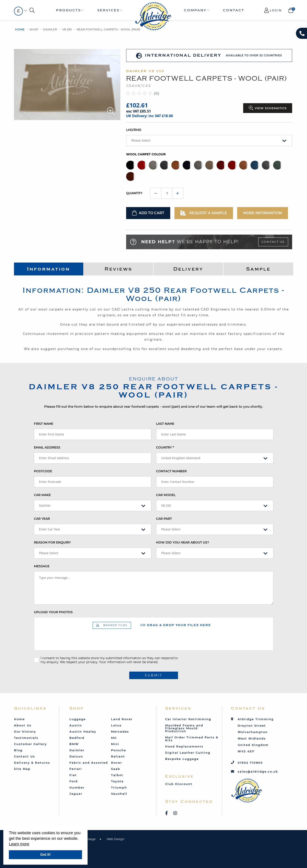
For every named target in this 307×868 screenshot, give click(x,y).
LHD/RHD (134, 130)
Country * (165, 447)
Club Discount (179, 784)
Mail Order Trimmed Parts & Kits (192, 739)
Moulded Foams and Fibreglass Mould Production (184, 728)
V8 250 (67, 29)
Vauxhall (119, 794)
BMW (74, 744)
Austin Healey (83, 732)
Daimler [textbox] (45, 505)
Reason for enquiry (52, 542)
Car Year (42, 519)
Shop (34, 29)
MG (114, 738)
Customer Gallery (30, 744)
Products (68, 10)
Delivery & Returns (32, 763)
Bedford (77, 738)
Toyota (117, 781)
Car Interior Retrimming (188, 719)
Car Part (164, 519)
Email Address (47, 447)
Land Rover (122, 719)
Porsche (119, 750)
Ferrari (76, 769)
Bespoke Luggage (182, 759)
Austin (76, 725)
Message (42, 566)
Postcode (43, 471)
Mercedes (120, 732)
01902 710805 (250, 763)
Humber (77, 787)
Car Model (166, 495)
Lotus (116, 725)
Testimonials (26, 738)
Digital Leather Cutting (188, 753)
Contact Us (273, 242)
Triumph (119, 787)
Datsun (76, 756)
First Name (44, 424)
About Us (23, 725)
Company (195, 10)
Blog (18, 750)
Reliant (118, 756)
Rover (116, 763)
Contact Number (171, 471)
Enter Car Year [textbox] (50, 529)
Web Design (115, 839)
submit (154, 675)
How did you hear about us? (183, 542)
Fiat (73, 775)
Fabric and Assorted (89, 763)
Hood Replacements (184, 746)
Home (20, 29)
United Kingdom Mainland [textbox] (181, 458)
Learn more (19, 844)
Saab (116, 769)
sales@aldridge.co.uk (258, 771)
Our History (25, 732)
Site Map (22, 769)
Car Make (42, 495)
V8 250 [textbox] (166, 505)
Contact (234, 10)
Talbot (117, 775)
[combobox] (18, 11)
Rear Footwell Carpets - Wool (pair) (108, 29)
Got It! (45, 855)
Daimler (50, 29)
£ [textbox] (18, 11)
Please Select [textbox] (141, 140)
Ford (74, 781)
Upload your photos (53, 612)
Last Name (165, 424)
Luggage (78, 719)
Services (108, 10)
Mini (115, 744)
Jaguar (76, 794)
